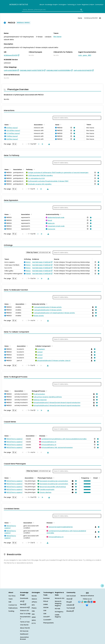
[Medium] (85, 602)
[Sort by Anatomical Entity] (60, 214)
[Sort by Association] (44, 125)
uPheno (34, 602)
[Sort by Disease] (46, 436)
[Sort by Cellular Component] (52, 346)
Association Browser (24, 638)
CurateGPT (47, 620)
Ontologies (62, 5)
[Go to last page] (42, 144)
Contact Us (13, 605)
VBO (33, 614)
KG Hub (58, 609)
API (22, 601)
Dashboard (24, 634)
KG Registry (59, 612)
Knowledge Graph (51, 5)
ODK (45, 614)
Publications (13, 608)
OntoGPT (47, 617)
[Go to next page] (38, 144)
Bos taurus (57, 37)
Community (99, 5)
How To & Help (25, 614)
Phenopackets (48, 623)
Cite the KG (24, 625)
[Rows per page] (14, 144)
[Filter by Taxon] (38, 252)
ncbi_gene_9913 (85, 55)
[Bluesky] (87, 605)
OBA (33, 611)
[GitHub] (89, 602)
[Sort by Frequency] (90, 478)
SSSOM (46, 608)
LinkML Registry (58, 616)
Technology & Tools (74, 5)
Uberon (34, 599)
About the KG (25, 628)
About (42, 5)
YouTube (71, 608)
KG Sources (24, 631)
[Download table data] (49, 144)
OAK (45, 611)
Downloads (24, 598)
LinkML (46, 604)
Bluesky (70, 611)
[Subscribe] (79, 602)
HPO (33, 605)
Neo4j (23, 604)
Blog (69, 602)
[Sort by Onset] (99, 478)
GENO (34, 617)
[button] (87, 481)
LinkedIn (70, 605)
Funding (11, 611)
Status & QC (25, 611)
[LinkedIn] (91, 602)
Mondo (34, 596)
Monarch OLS (60, 598)
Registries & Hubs (88, 5)
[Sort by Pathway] (34, 169)
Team (11, 599)
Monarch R (25, 608)
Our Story (12, 596)
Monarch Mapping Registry (58, 603)
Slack (69, 599)
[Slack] (82, 602)
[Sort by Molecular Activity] (46, 304)
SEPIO (34, 620)
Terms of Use (25, 622)
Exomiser (47, 598)
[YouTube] (94, 602)
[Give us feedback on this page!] (102, 586)
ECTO (34, 623)
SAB (10, 602)
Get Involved (71, 596)
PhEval (46, 601)
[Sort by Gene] (10, 125)
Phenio (34, 608)
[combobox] (52, 10)
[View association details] (74, 128)
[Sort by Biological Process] (46, 391)
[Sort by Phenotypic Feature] (53, 478)
